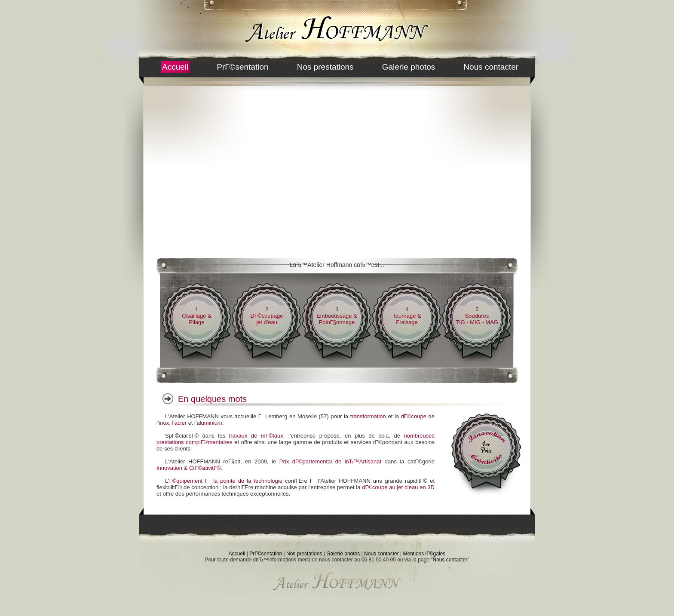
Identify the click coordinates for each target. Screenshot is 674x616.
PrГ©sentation (242, 67)
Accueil (175, 67)
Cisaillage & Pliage (197, 319)
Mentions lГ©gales (424, 554)
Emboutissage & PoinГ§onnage (337, 319)
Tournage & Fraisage (407, 319)
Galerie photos (409, 67)
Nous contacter (491, 67)
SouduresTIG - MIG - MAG (477, 319)
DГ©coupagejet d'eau (267, 319)
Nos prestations (325, 67)
